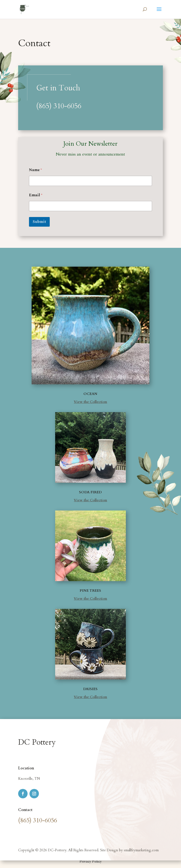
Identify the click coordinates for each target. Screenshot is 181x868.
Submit (39, 222)
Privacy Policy (90, 862)
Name (35, 170)
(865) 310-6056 (59, 106)
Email (36, 195)
